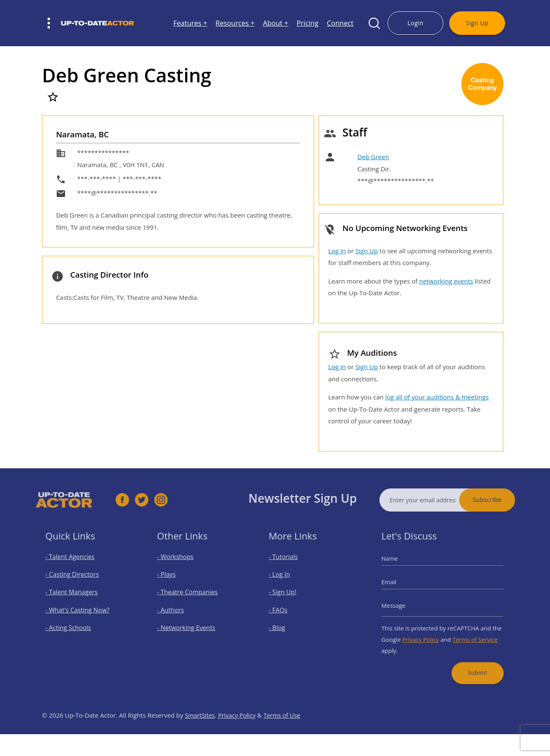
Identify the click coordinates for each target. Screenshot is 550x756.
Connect (340, 23)
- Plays (173, 580)
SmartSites (200, 733)
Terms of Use (286, 733)
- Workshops (180, 566)
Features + (190, 23)
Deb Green (373, 157)
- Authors (176, 609)
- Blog (284, 624)
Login (415, 23)
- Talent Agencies (74, 566)
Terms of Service (469, 633)
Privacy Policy (424, 633)
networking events (446, 281)
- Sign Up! (288, 595)
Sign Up (477, 23)
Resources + (235, 23)
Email (399, 587)
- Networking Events (189, 624)
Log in (337, 251)
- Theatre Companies (190, 595)
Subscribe (505, 500)
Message (402, 605)
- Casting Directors (76, 580)
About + (275, 23)
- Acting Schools (72, 624)
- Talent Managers (75, 595)
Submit (471, 661)
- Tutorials (289, 566)
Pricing (307, 23)
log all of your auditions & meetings (437, 397)
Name (399, 567)
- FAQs (285, 609)
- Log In (286, 580)
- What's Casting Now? (80, 609)
